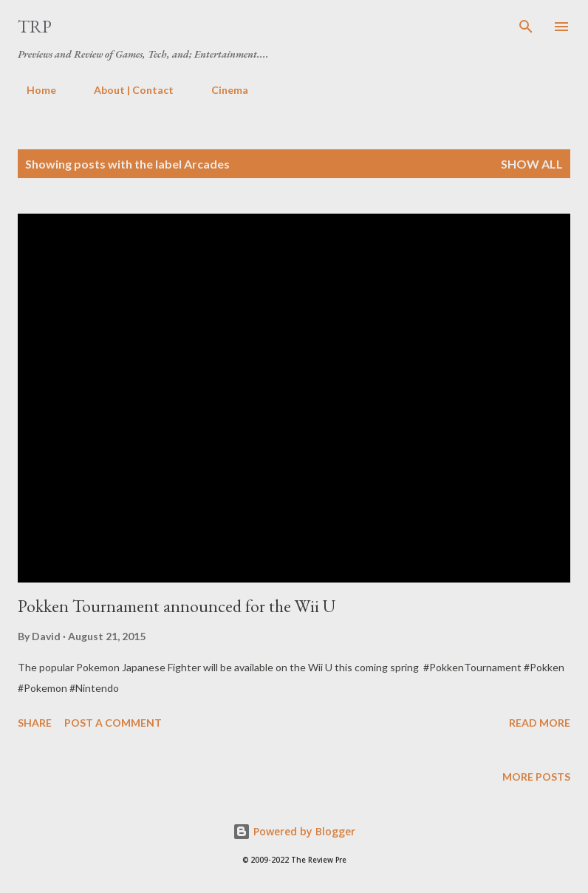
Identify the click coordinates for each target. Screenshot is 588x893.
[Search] (526, 27)
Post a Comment (113, 723)
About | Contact (125, 90)
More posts (536, 777)
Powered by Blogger (294, 831)
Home (33, 90)
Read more (540, 723)
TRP (35, 26)
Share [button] (35, 723)
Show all (532, 164)
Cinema (221, 90)
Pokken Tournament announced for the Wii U (177, 606)
